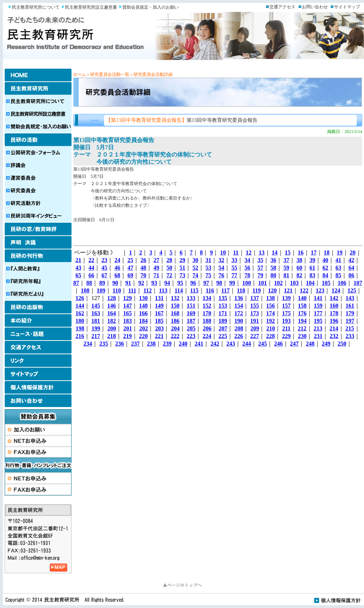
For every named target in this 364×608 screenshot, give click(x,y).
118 (241, 290)
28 (169, 260)
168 (175, 313)
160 (334, 306)
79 (260, 275)
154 (239, 306)
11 (236, 252)
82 (299, 275)
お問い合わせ (315, 7)
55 (234, 268)
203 (159, 328)
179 (350, 313)
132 (175, 298)
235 (104, 344)
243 (231, 344)
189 (223, 321)
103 (294, 283)
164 (112, 313)
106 (342, 283)
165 (127, 313)
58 (273, 268)
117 (226, 290)
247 (294, 344)
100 (247, 283)
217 (96, 336)
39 (312, 260)
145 (96, 306)
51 (182, 268)
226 (239, 336)
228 (270, 336)
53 (208, 268)
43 (78, 268)
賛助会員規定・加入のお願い (151, 7)
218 (112, 336)
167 (159, 313)
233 (350, 336)
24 (117, 260)
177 (318, 313)
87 (76, 283)
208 (239, 328)
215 (350, 328)
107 (358, 283)
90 (115, 283)
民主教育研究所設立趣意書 (91, 7)
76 (221, 275)
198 (80, 328)
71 (156, 275)
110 (117, 290)
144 (80, 306)
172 (239, 313)
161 (350, 306)
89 (102, 283)
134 (207, 298)
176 (302, 313)
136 (239, 298)
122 (304, 290)
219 (127, 336)
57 (260, 268)
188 (207, 321)
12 (249, 252)
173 (255, 313)
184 (143, 321)
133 (191, 298)
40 (325, 260)
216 (80, 336)
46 (117, 268)
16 (301, 252)
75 (208, 275)
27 (156, 260)
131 (159, 298)
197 (350, 321)
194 (302, 321)
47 (130, 268)
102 (278, 283)
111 (132, 290)
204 (175, 328)
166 (143, 313)
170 (207, 313)
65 (78, 275)
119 (257, 290)
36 (273, 260)
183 (127, 321)
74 (195, 275)
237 (135, 344)
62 (325, 268)
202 (143, 328)
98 (219, 283)
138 (270, 298)
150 (175, 306)
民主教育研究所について (36, 7)
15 (288, 252)
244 (247, 344)
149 (159, 306)
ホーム (79, 74)
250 (342, 344)
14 (275, 252)
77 (234, 275)
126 (80, 298)
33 (234, 260)
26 (143, 260)
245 (263, 344)
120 (272, 290)
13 (262, 252)
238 (151, 344)
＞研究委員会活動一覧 (108, 74)
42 (351, 260)
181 (96, 321)
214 (334, 328)
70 (143, 275)
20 (353, 252)
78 (247, 275)
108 (85, 290)
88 (89, 283)
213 (318, 328)
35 (260, 260)
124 (336, 290)
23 (104, 260)
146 (112, 306)
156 (270, 306)
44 (91, 268)
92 (141, 283)
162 (80, 313)
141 (318, 298)
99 (232, 283)
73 (182, 275)
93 (154, 283)
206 (207, 328)
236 (120, 344)
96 (193, 283)
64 (351, 268)
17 (314, 252)
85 (338, 275)
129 (127, 298)
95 (180, 283)
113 (163, 290)
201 (127, 328)
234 (88, 344)
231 (318, 336)
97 (206, 283)
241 (199, 344)
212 (302, 328)
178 (334, 313)
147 (127, 306)
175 (286, 313)
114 (179, 290)
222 (175, 336)
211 (286, 328)
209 (255, 328)
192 (270, 321)
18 (327, 252)
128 (112, 298)
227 (255, 336)
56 (247, 268)
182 (112, 321)
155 (255, 306)
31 (208, 260)
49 (156, 268)
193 (286, 321)
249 (326, 344)
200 (112, 328)
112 (148, 290)
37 (286, 260)
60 (299, 268)
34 (247, 260)
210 (270, 328)
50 (169, 268)
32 (221, 260)
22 (91, 260)
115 (194, 290)
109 (101, 290)
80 (273, 275)
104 (310, 283)
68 (117, 275)
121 (288, 290)
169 (191, 313)
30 (195, 260)
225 (223, 336)
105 (326, 283)
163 (96, 313)
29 (182, 260)
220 (143, 336)
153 (223, 306)
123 (320, 290)
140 (302, 298)
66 (91, 275)
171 (223, 313)
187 (191, 321)
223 (191, 336)
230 (302, 336)
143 (350, 298)
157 (286, 306)
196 (334, 321)
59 (286, 268)
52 (195, 268)
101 (263, 283)
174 (270, 313)
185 (159, 321)
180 (80, 321)
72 (169, 275)
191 (255, 321)
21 (78, 260)
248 (310, 344)
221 (159, 336)
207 (223, 328)
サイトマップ (347, 7)
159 (318, 306)
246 (278, 344)
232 (334, 336)
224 (207, 336)
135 (223, 298)
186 (175, 321)
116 (210, 290)
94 (167, 283)
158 (302, 306)
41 (338, 260)
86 (351, 275)
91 (128, 283)
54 (221, 268)
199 (96, 328)
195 (318, 321)
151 (191, 306)
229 (286, 336)
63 (338, 268)
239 (167, 344)
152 (207, 306)
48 (143, 268)
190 (239, 321)
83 (312, 275)
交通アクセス (282, 7)
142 (334, 298)
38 (299, 260)
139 (286, 298)
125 (352, 290)
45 (104, 268)
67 (104, 275)
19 (340, 252)
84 (325, 275)
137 (255, 298)
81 (286, 275)
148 (143, 306)
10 (223, 252)
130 (143, 298)
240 (183, 344)
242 (215, 344)
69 (130, 275)
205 (191, 328)
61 (312, 268)
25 (130, 260)
